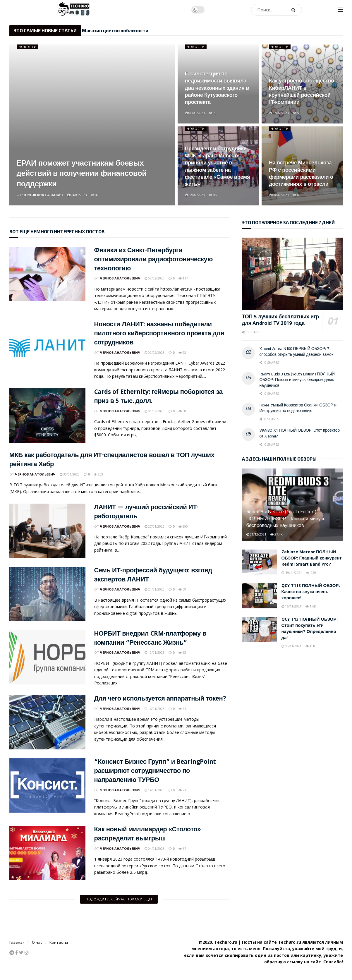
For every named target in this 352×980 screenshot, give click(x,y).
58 (182, 411)
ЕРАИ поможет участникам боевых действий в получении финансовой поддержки (82, 174)
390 (183, 526)
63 (182, 652)
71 (182, 790)
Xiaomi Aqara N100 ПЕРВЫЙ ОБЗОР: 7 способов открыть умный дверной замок (296, 352)
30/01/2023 (70, 474)
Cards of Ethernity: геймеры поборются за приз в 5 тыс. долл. (158, 397)
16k (310, 646)
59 (297, 113)
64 (182, 709)
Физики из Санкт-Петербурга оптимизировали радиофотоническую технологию (153, 260)
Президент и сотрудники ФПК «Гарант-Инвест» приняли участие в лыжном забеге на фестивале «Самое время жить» (217, 167)
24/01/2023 (154, 589)
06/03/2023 (195, 113)
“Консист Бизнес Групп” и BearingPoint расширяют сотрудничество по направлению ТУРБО (155, 772)
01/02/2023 (154, 411)
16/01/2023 (154, 709)
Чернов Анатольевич (43, 195)
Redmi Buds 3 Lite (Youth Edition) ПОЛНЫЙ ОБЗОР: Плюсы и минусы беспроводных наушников (297, 380)
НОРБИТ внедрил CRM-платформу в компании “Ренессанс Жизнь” (150, 639)
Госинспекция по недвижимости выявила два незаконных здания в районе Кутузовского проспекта (217, 89)
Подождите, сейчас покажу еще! (119, 899)
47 (95, 195)
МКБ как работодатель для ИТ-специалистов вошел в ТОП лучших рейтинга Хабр (112, 460)
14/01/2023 (154, 790)
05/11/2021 (291, 646)
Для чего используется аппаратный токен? (160, 699)
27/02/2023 (279, 113)
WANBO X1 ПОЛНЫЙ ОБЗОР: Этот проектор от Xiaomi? (300, 434)
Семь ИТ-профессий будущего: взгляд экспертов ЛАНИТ (153, 576)
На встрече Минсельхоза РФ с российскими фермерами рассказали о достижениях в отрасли (301, 174)
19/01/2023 (154, 652)
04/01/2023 (154, 848)
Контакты (59, 942)
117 (183, 278)
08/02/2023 (279, 195)
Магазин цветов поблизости (115, 30)
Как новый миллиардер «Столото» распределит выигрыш (148, 835)
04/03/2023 (77, 195)
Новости (28, 47)
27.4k (277, 534)
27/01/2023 (154, 526)
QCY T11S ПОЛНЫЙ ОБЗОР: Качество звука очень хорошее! (311, 592)
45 (213, 195)
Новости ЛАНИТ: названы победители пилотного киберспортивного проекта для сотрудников (159, 334)
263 (98, 474)
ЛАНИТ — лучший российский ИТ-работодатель (146, 512)
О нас (37, 942)
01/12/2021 (256, 534)
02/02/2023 (154, 352)
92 (182, 352)
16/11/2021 (291, 606)
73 (213, 113)
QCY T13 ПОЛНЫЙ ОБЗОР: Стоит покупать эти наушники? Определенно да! (310, 629)
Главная (17, 942)
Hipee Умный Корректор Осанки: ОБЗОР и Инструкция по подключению (298, 409)
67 (182, 848)
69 (297, 195)
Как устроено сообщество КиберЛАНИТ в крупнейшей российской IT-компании (302, 92)
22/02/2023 (195, 195)
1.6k (311, 606)
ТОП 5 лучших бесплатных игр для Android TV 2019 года (280, 321)
